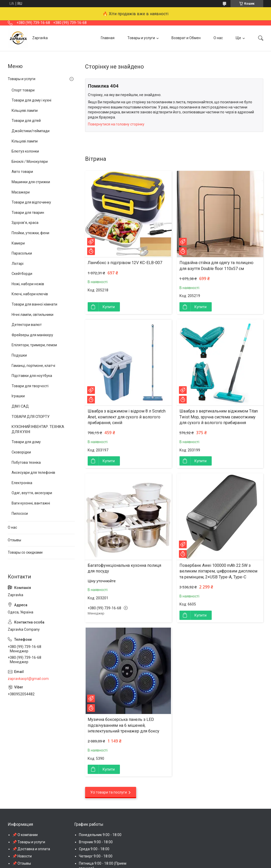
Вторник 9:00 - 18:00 (96, 842)
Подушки (19, 355)
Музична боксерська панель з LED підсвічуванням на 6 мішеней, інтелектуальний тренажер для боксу (124, 725)
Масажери (21, 192)
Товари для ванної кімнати (34, 304)
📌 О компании (25, 835)
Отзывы (14, 540)
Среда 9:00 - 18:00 (94, 849)
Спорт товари (23, 90)
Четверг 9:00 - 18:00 (96, 856)
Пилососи (20, 513)
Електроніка (22, 483)
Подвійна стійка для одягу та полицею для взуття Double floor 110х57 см (216, 266)
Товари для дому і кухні (31, 100)
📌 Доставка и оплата (31, 849)
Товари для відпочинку (31, 202)
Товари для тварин (28, 213)
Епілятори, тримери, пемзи (34, 345)
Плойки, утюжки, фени (30, 233)
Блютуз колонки (25, 151)
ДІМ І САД (20, 406)
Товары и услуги (141, 38)
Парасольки (22, 253)
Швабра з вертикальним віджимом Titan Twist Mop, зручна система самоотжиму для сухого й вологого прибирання (219, 417)
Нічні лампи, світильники (32, 315)
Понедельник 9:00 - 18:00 (100, 835)
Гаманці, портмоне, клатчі (33, 366)
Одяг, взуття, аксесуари (32, 493)
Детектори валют (27, 325)
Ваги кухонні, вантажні (31, 503)
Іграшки (18, 396)
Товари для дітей (26, 121)
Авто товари (22, 172)
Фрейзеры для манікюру (32, 335)
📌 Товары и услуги (29, 842)
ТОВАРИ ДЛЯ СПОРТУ (31, 417)
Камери (18, 243)
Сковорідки (21, 452)
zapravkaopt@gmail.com (28, 679)
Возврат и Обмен (186, 38)
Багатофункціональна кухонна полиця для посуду (124, 568)
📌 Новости (22, 856)
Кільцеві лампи (25, 111)
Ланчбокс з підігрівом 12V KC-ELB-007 (125, 263)
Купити (109, 307)
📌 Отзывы (22, 863)
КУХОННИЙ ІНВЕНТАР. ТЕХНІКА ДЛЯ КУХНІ (38, 429)
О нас (218, 38)
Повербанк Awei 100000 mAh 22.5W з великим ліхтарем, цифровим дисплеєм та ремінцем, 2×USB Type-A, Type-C (218, 571)
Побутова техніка (26, 462)
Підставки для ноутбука (32, 376)
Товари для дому (26, 442)
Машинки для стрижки (31, 182)
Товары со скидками (25, 552)
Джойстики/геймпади (31, 131)
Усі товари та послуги (109, 792)
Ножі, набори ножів (28, 284)
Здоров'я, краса (25, 223)
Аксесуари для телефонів (33, 473)
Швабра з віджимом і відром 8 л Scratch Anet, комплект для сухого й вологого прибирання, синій (127, 417)
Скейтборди (22, 274)
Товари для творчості (30, 386)
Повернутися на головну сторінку (116, 124)
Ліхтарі (18, 264)
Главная (108, 38)
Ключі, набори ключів (30, 294)
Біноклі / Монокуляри (30, 162)
